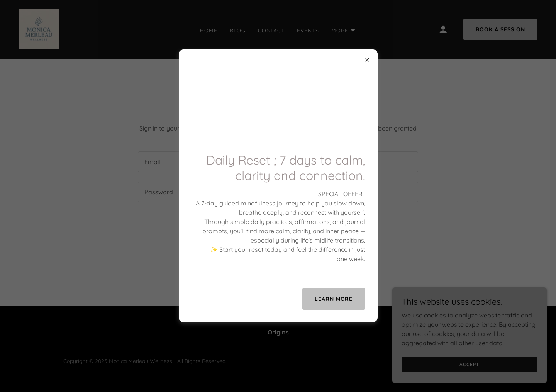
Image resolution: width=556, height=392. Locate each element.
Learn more (334, 299)
